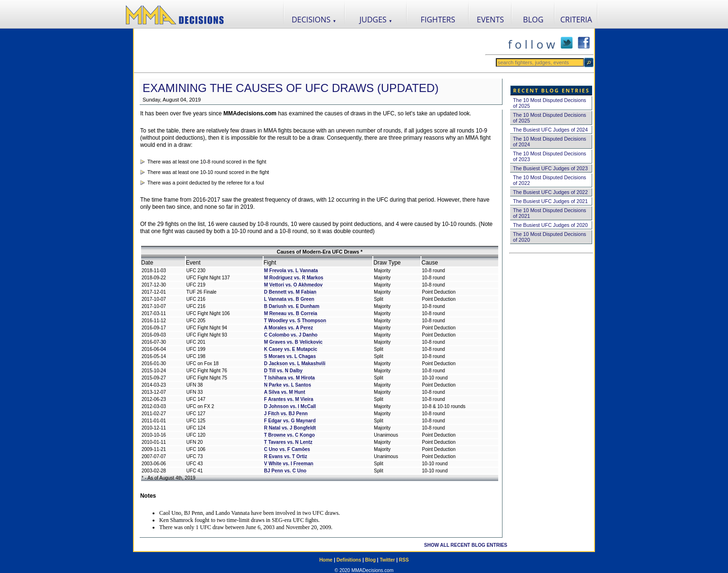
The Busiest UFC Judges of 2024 (550, 130)
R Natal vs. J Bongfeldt (290, 428)
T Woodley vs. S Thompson (295, 321)
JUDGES (376, 20)
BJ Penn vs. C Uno (285, 471)
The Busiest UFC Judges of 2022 (550, 192)
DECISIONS (314, 20)
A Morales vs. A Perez (289, 328)
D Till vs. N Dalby (283, 371)
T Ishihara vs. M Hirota (290, 378)
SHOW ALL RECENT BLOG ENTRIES (466, 545)
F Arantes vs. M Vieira (289, 399)
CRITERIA (576, 20)
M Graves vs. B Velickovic (293, 342)
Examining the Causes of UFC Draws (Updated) (291, 88)
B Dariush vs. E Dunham (292, 306)
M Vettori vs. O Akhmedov (293, 285)
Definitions (349, 560)
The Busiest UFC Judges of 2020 (550, 225)
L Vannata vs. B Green (289, 299)
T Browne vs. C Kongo (290, 435)
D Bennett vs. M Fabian (290, 292)
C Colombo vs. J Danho (291, 335)
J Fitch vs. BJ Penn (286, 414)
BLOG (533, 20)
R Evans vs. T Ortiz (286, 456)
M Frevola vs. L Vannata (291, 271)
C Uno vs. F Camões (287, 449)
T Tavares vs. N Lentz (288, 442)
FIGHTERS (438, 20)
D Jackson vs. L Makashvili (295, 363)
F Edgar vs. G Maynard (290, 421)
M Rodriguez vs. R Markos (294, 278)
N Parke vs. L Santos (288, 385)
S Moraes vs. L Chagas (290, 356)
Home (326, 560)
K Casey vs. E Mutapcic (291, 349)
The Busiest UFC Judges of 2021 (550, 201)
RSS (404, 560)
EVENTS (490, 20)
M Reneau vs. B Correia (291, 313)
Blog (370, 560)
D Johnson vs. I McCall (290, 406)
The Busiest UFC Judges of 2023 (550, 168)
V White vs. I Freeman (289, 464)
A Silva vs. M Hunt (285, 392)
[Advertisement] (309, 51)
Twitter (387, 560)
